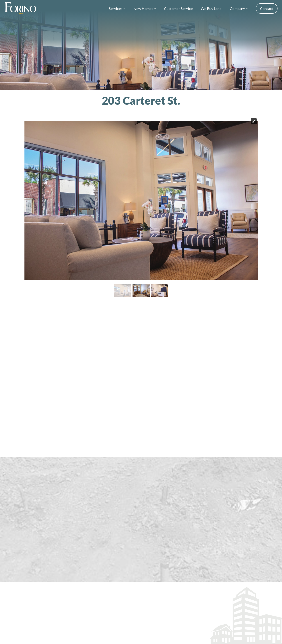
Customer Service (178, 8)
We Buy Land (211, 8)
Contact (267, 8)
